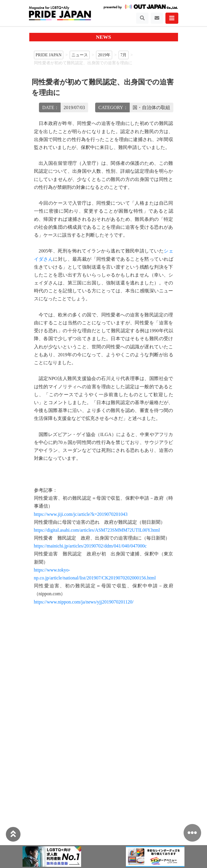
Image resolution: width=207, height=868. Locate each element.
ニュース (80, 55)
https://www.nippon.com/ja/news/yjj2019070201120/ (84, 602)
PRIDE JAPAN (49, 55)
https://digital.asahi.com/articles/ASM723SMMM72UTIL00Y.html (97, 530)
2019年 (104, 55)
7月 (123, 55)
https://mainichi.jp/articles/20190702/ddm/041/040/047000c (90, 546)
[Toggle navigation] (142, 18)
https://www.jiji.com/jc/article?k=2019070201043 (81, 514)
